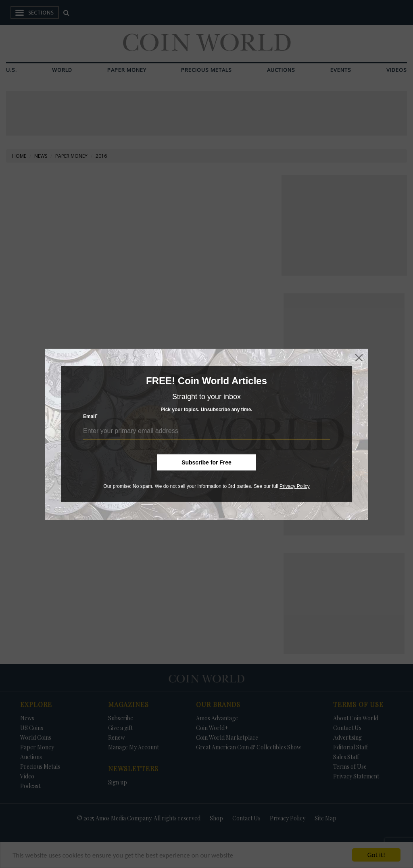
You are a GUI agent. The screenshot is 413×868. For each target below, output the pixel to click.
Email (90, 416)
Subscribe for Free (206, 462)
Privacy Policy (295, 486)
